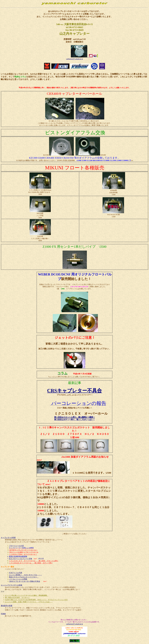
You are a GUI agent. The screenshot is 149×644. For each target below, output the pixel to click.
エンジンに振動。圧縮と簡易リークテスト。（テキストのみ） (29, 602)
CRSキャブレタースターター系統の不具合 (25, 581)
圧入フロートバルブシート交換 (21, 559)
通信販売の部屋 (7, 606)
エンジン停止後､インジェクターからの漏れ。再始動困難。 (27, 595)
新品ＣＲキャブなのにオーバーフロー (24, 577)
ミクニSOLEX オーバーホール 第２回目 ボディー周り (31, 563)
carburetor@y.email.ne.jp (74, 59)
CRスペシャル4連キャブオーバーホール (24, 552)
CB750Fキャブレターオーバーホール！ (23, 550)
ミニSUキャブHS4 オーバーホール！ (23, 554)
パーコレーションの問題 (18, 579)
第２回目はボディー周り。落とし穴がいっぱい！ (75, 420)
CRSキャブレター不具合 (74, 391)
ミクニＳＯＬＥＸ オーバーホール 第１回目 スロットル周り (34, 561)
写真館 (3, 614)
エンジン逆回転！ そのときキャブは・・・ (25, 575)
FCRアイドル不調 (16, 573)
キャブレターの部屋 (8, 538)
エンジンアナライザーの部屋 (12, 585)
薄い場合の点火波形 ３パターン (17, 598)
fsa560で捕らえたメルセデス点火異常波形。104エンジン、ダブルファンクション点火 (36, 600)
